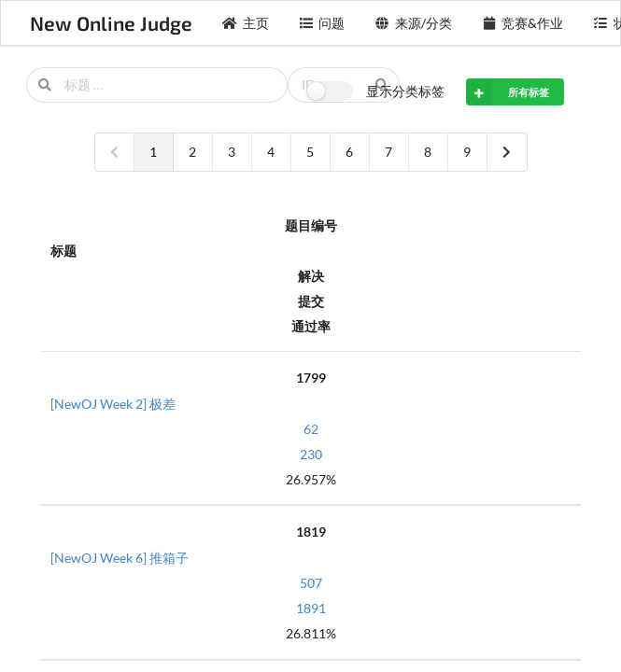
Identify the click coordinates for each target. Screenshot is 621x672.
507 (311, 583)
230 (311, 454)
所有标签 (508, 91)
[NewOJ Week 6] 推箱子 (120, 558)
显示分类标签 (405, 91)
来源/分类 (413, 23)
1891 (311, 608)
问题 (322, 23)
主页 (246, 23)
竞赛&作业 (523, 23)
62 (311, 429)
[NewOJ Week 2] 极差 (113, 404)
